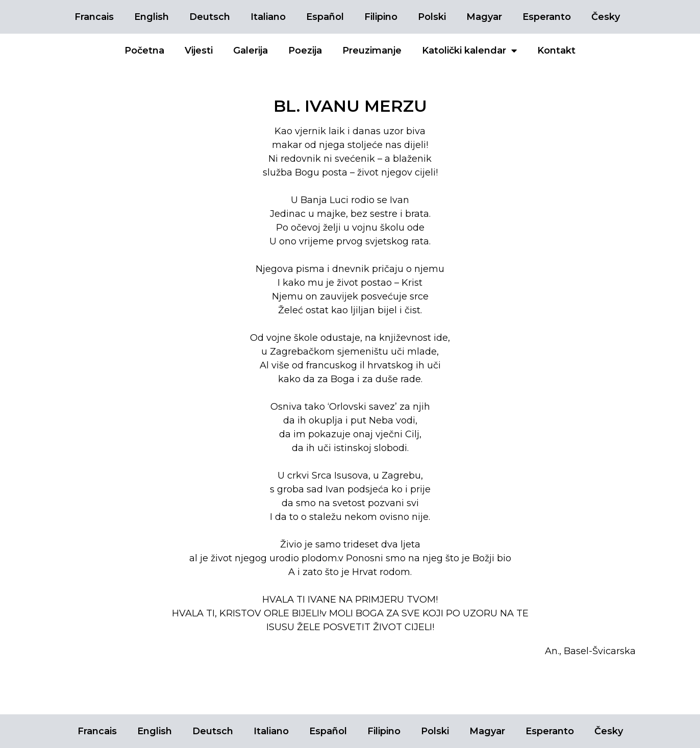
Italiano (268, 17)
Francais (94, 17)
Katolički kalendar (469, 51)
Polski (432, 17)
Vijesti (199, 51)
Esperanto (547, 17)
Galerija (251, 51)
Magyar (484, 17)
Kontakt (556, 51)
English (152, 17)
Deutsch (210, 17)
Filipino (381, 17)
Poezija (305, 51)
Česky (606, 17)
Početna (144, 51)
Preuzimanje (372, 51)
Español (325, 17)
